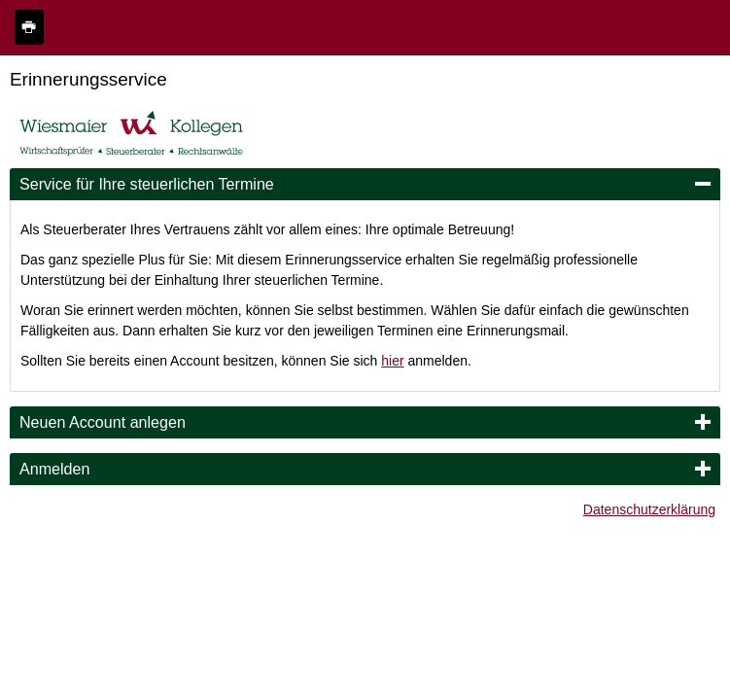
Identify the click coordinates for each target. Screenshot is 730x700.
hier (392, 361)
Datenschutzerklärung (649, 509)
